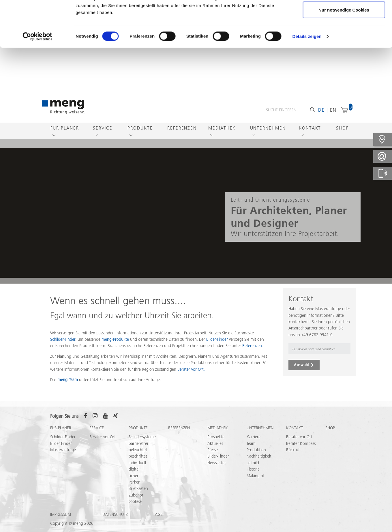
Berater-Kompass (301, 443)
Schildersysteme (142, 437)
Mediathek (222, 128)
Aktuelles (215, 443)
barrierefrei (138, 443)
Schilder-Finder (63, 437)
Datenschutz (115, 514)
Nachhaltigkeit (259, 456)
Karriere (254, 437)
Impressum (61, 514)
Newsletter (217, 463)
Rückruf (293, 450)
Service (103, 128)
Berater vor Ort (103, 437)
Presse (213, 450)
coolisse (135, 501)
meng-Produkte (115, 339)
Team (251, 443)
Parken (135, 482)
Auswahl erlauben (344, 34)
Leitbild (253, 463)
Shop (343, 128)
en (333, 110)
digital (134, 469)
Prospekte (216, 437)
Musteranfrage (63, 450)
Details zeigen (307, 79)
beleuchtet (138, 450)
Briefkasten (138, 488)
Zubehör (136, 495)
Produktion (256, 450)
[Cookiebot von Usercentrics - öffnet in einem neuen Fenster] (37, 80)
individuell (137, 463)
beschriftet (138, 456)
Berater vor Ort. (191, 369)
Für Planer (65, 128)
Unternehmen (268, 128)
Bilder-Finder (217, 339)
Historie (253, 469)
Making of (256, 476)
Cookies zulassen (344, 15)
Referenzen (182, 128)
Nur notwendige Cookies (344, 53)
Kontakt (310, 128)
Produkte (140, 128)
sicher (134, 476)
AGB (159, 514)
